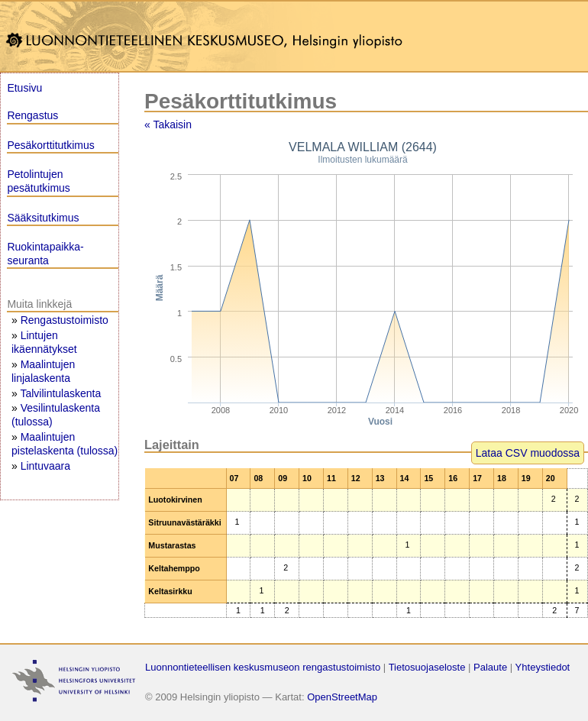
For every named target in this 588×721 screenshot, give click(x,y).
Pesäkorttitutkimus (50, 145)
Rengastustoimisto (65, 320)
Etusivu (24, 88)
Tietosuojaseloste (427, 667)
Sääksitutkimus (43, 218)
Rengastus (32, 115)
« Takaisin (168, 124)
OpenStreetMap (342, 697)
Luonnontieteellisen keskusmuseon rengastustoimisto (263, 667)
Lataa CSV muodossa (528, 453)
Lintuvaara (45, 466)
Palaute (490, 667)
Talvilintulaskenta (60, 393)
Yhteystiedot (543, 667)
